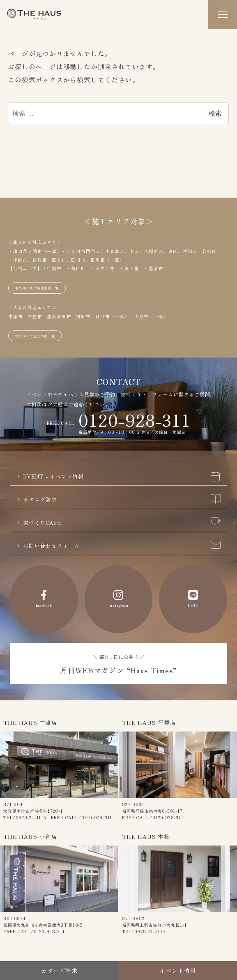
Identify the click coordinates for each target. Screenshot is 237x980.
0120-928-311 (135, 409)
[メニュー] (223, 14)
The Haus (34, 15)
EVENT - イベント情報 (122, 467)
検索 (215, 113)
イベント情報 (178, 970)
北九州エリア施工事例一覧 (44, 274)
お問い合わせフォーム (122, 544)
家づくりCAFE (122, 518)
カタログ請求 (122, 492)
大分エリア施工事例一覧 (42, 324)
